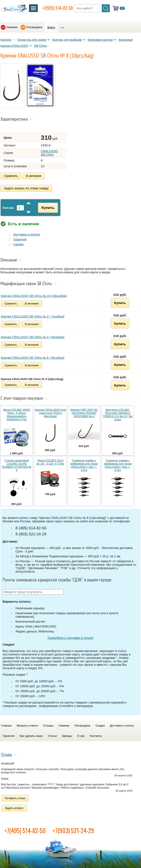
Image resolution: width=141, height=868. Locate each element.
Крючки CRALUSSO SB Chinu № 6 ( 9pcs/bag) (33, 358)
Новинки (12, 27)
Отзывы (48, 726)
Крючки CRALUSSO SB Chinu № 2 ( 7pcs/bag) (33, 316)
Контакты (96, 736)
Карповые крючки (100, 40)
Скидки (18, 244)
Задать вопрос (14, 808)
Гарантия (20, 239)
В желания (34, 176)
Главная (6, 726)
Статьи (52, 736)
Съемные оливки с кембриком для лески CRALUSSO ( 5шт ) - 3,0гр (84, 465)
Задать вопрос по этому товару (26, 188)
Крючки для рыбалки (67, 40)
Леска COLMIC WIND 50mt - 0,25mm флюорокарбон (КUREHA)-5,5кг (17, 415)
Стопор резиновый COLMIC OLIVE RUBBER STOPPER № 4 (17, 465)
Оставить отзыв (15, 798)
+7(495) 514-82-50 (25, 831)
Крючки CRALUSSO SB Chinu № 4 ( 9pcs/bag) (33, 337)
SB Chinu (41, 46)
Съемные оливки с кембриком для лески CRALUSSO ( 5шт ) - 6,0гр (118, 465)
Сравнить (11, 176)
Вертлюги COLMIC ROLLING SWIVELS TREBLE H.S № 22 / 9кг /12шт (118, 415)
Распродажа (34, 27)
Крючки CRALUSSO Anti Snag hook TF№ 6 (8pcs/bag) (50, 413)
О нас (81, 736)
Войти (51, 27)
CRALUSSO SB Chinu (49, 153)
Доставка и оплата (27, 234)
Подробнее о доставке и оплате (70, 638)
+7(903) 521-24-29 (73, 831)
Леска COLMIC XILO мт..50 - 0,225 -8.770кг (50, 462)
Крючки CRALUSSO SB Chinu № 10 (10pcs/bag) (34, 296)
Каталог (6, 40)
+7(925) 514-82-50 (57, 8)
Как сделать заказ (31, 736)
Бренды (67, 736)
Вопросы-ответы (27, 726)
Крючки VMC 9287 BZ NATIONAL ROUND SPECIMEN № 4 (84, 413)
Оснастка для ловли (32, 40)
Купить (48, 208)
